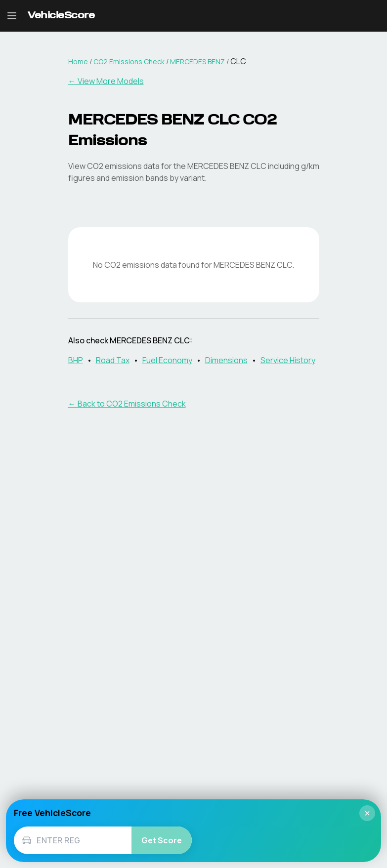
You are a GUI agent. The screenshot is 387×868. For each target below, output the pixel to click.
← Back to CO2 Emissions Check (127, 404)
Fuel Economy (167, 360)
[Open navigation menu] (12, 16)
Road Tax (113, 360)
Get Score (162, 840)
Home (78, 62)
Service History (288, 360)
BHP (76, 360)
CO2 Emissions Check (129, 62)
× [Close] (367, 813)
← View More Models (106, 81)
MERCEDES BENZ (197, 62)
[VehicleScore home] (61, 16)
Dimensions (226, 360)
